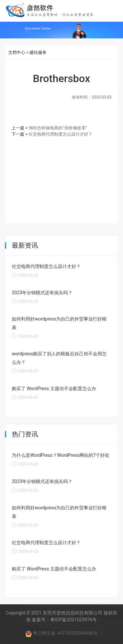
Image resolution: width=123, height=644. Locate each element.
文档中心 (17, 52)
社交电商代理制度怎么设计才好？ (61, 134)
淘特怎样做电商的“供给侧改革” (58, 128)
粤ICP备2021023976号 (73, 620)
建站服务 (38, 52)
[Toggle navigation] (113, 10)
